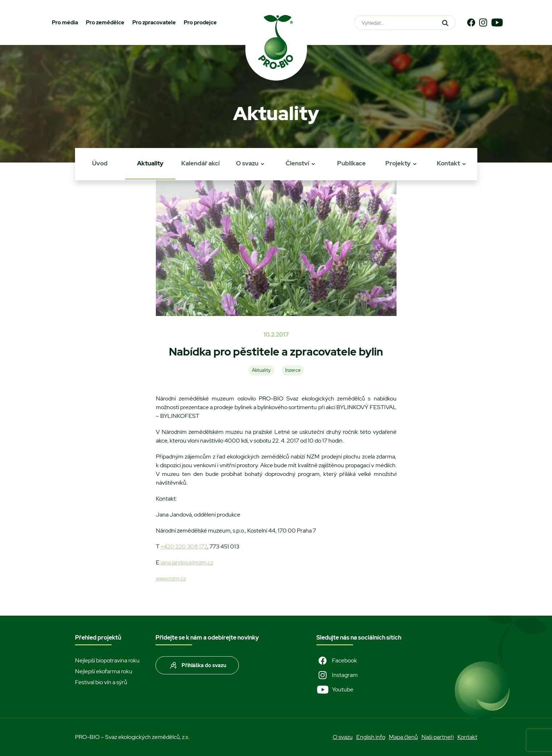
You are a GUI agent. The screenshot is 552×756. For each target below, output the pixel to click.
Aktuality (150, 163)
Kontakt (448, 163)
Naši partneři (438, 737)
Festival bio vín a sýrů (101, 682)
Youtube (335, 690)
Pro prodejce (200, 22)
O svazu (247, 163)
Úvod (100, 163)
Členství (297, 163)
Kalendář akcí (200, 163)
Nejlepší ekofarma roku (104, 671)
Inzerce (293, 370)
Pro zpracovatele (154, 22)
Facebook (337, 661)
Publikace (351, 163)
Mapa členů (403, 737)
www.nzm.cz (171, 578)
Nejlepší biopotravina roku (107, 660)
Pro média (65, 22)
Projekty (398, 163)
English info (371, 737)
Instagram (337, 675)
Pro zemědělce (105, 22)
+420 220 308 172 (184, 547)
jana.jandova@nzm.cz (187, 562)
